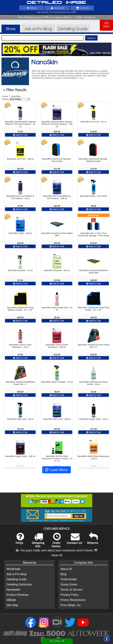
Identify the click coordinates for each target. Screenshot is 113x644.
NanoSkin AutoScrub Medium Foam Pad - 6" (20, 383)
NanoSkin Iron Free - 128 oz (20, 159)
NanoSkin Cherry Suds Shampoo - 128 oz (57, 346)
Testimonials (69, 579)
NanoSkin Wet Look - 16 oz (20, 419)
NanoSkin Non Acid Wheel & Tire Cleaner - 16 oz (20, 197)
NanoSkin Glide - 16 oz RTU (94, 196)
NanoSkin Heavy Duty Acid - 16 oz (57, 309)
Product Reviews (18, 595)
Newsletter (13, 590)
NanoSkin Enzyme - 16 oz (20, 270)
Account (57, 8)
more (82, 78)
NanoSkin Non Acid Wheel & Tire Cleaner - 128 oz (57, 197)
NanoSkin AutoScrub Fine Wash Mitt (57, 234)
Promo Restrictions (73, 600)
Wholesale (13, 569)
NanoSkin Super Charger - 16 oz (57, 382)
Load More (56, 470)
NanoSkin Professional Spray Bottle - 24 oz (94, 383)
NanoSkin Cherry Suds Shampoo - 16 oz (20, 346)
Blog (63, 574)
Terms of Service (71, 590)
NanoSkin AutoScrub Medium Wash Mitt (94, 272)
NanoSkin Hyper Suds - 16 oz (94, 419)
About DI (66, 569)
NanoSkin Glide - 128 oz (20, 233)
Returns (93, 540)
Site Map (12, 605)
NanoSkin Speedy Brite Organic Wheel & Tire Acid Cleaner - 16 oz (20, 124)
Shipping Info (38, 542)
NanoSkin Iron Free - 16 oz (94, 122)
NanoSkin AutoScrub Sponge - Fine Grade (57, 160)
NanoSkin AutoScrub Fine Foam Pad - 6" (94, 346)
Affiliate (11, 600)
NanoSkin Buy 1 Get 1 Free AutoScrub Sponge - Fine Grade (94, 234)
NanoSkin (16, 96)
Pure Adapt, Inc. (71, 605)
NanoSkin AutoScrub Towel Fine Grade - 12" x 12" (94, 309)
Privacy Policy (70, 595)
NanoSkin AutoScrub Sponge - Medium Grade (94, 160)
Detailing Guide (17, 579)
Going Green (69, 584)
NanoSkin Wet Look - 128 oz (57, 419)
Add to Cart (20, 135)
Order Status (56, 542)
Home (5, 96)
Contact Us (74, 540)
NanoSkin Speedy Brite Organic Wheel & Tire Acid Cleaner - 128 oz (57, 124)
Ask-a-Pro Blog (16, 574)
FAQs (20, 540)
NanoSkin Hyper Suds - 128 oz (20, 456)
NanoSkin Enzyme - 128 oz (57, 270)
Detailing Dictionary (19, 584)
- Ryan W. (56, 555)
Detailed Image (57, 3)
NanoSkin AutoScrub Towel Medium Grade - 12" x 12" (20, 309)
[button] (107, 639)
